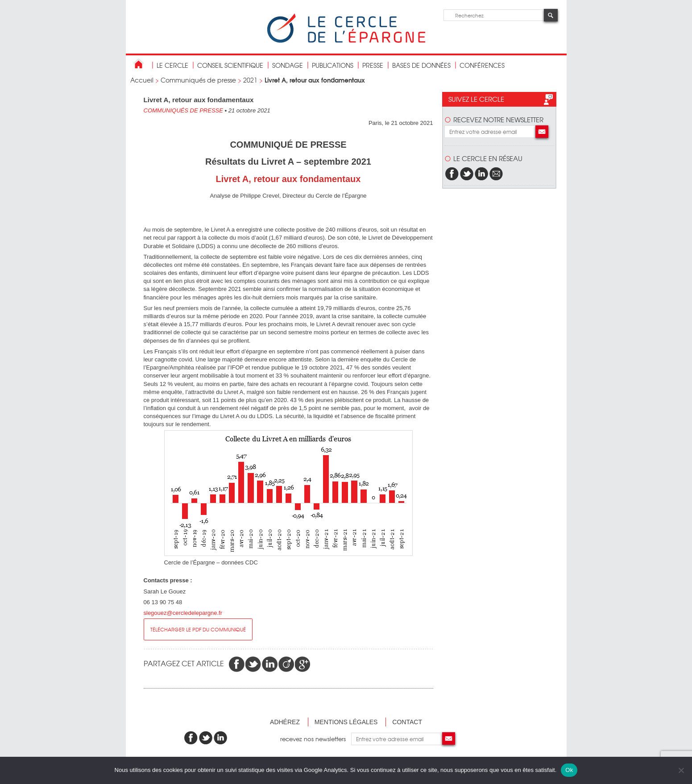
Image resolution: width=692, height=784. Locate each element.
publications (333, 65)
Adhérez (285, 722)
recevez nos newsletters (316, 739)
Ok (569, 770)
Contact (407, 722)
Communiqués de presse (198, 80)
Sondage (288, 65)
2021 (250, 80)
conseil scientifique (230, 65)
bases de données (421, 65)
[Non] (681, 770)
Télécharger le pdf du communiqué (198, 629)
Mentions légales (346, 722)
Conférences (482, 65)
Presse (373, 65)
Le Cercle (172, 65)
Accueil (142, 80)
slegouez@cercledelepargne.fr (183, 613)
